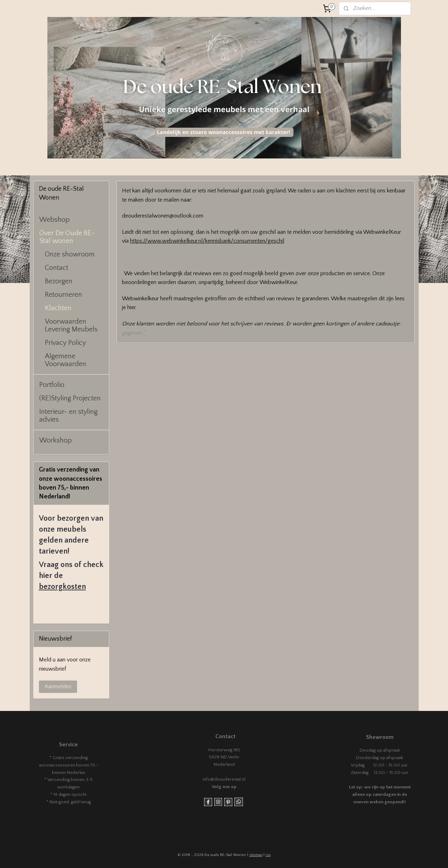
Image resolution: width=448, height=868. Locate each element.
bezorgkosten (62, 587)
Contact (57, 268)
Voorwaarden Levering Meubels (71, 325)
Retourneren (63, 295)
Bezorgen (59, 281)
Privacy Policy (65, 343)
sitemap (256, 855)
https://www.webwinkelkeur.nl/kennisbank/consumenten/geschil (207, 241)
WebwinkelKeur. (279, 282)
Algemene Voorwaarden (66, 360)
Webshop (54, 220)
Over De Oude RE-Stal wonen (67, 237)
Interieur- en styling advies (68, 416)
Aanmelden (58, 687)
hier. (132, 307)
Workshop (56, 440)
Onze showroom (70, 254)
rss (268, 855)
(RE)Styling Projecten (70, 398)
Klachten (58, 308)
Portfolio (52, 385)
